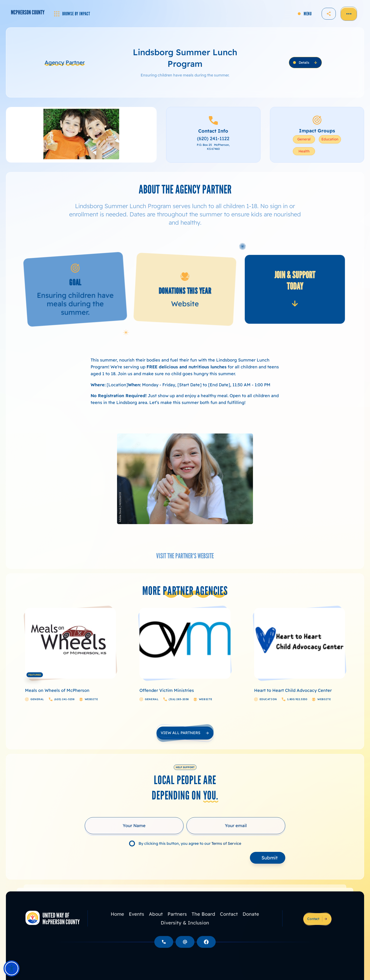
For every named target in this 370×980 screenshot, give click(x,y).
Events (137, 922)
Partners (177, 922)
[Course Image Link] (70, 643)
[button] (12, 968)
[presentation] (121, 859)
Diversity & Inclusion (185, 931)
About (156, 922)
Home (117, 922)
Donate (251, 922)
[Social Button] (206, 950)
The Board (203, 922)
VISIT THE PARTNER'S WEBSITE (185, 556)
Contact (229, 922)
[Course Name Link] (66, 690)
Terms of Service (226, 843)
